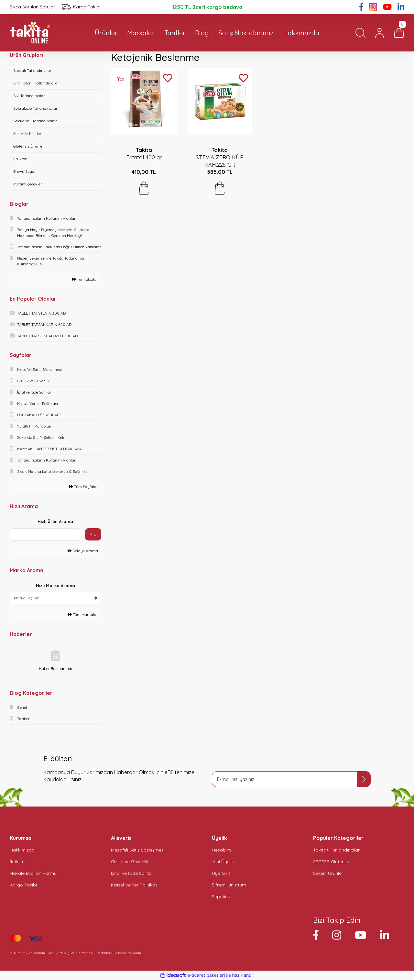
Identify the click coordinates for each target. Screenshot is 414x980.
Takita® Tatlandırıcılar (336, 850)
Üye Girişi (222, 873)
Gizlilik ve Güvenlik (130, 862)
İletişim (17, 862)
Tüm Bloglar (85, 279)
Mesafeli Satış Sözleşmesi (138, 850)
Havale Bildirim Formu (33, 873)
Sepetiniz (221, 896)
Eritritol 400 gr (144, 157)
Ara (93, 534)
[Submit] (364, 779)
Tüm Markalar (83, 614)
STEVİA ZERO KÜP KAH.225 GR (220, 161)
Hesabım (221, 850)
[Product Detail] (125, 79)
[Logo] (30, 33)
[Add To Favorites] (168, 78)
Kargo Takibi (23, 885)
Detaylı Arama (83, 551)
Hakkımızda (22, 850)
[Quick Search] (45, 534)
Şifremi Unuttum (229, 885)
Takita (144, 150)
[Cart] (399, 33)
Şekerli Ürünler (328, 873)
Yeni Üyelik (223, 862)
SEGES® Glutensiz (332, 862)
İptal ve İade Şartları (133, 873)
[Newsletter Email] (291, 779)
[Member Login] (380, 33)
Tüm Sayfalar (84, 487)
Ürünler (106, 33)
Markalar (141, 33)
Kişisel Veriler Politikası (135, 885)
